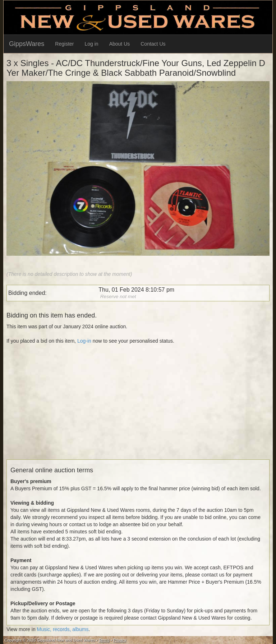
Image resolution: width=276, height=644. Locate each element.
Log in (92, 44)
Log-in (84, 341)
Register (64, 44)
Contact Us (153, 44)
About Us (120, 44)
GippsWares (27, 44)
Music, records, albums (63, 629)
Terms (104, 640)
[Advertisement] (138, 409)
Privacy (120, 640)
